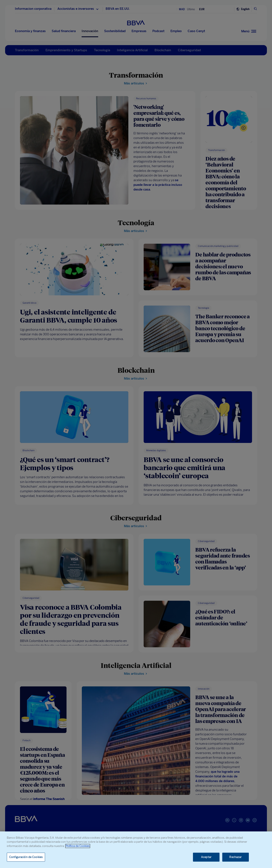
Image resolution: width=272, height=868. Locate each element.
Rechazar (235, 857)
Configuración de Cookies (26, 857)
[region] (136, 850)
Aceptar (206, 857)
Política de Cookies (78, 846)
